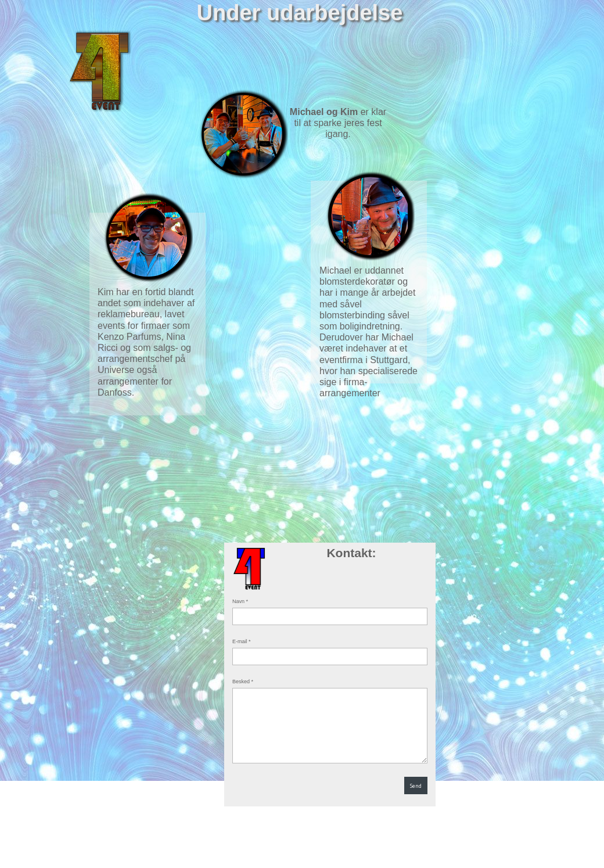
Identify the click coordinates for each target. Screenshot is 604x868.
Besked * (243, 682)
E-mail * (242, 641)
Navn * (240, 601)
